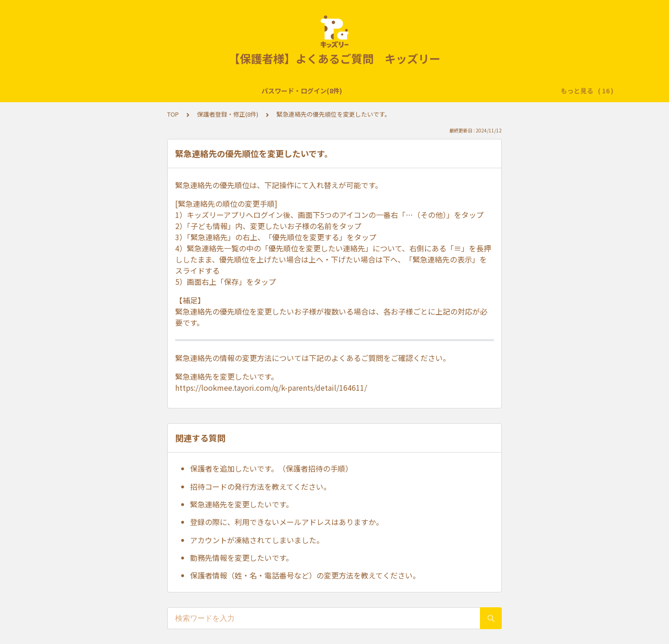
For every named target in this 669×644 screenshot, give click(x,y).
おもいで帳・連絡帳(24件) (351, 91)
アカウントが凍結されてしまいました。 (257, 540)
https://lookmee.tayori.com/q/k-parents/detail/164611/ (271, 388)
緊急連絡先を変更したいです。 (242, 504)
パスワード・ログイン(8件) (100, 91)
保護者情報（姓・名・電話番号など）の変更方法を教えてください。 (305, 575)
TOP (173, 114)
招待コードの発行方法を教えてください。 (260, 486)
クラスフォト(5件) (430, 91)
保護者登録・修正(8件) (228, 114)
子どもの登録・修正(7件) (507, 91)
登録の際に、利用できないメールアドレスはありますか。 (287, 522)
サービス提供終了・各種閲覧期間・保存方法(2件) (226, 91)
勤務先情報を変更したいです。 (242, 558)
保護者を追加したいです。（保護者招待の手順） (271, 468)
